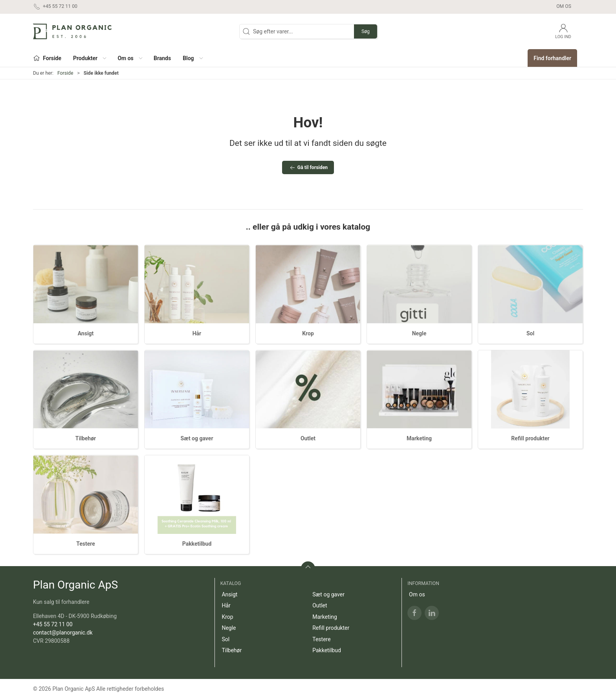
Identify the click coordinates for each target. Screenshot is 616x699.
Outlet (308, 438)
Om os (564, 6)
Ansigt (86, 333)
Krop (308, 333)
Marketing (419, 438)
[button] (89, 58)
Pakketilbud (197, 544)
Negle (419, 333)
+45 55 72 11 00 (53, 624)
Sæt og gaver (197, 438)
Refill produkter (530, 438)
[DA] (72, 31)
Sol (530, 333)
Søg (366, 31)
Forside (65, 73)
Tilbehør (86, 438)
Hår (197, 333)
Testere (86, 544)
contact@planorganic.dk (63, 633)
